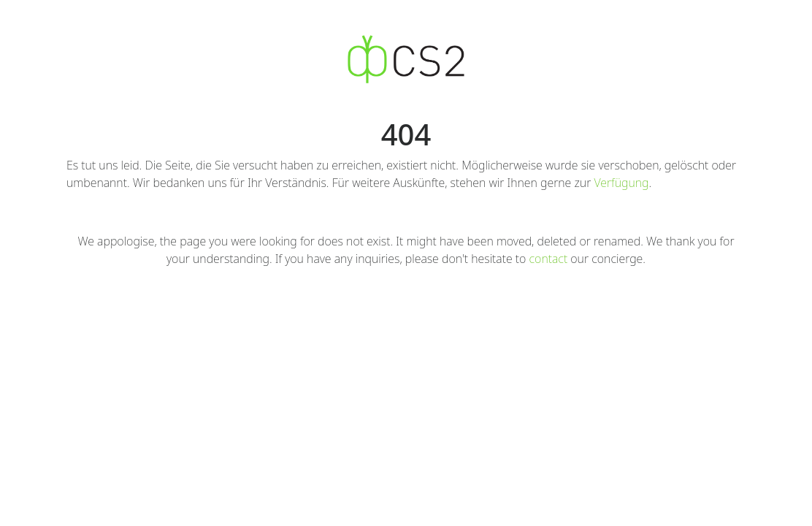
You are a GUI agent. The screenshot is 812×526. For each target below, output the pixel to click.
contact (549, 259)
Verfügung (621, 183)
